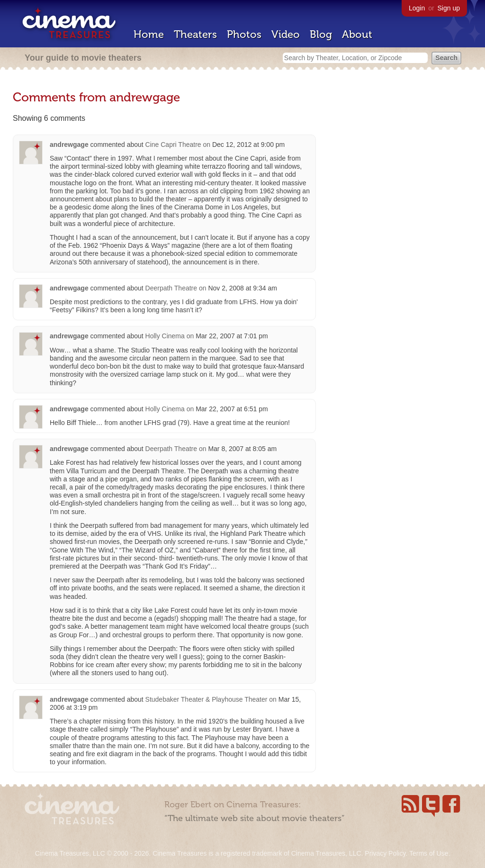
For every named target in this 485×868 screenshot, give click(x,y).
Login (417, 8)
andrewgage (69, 145)
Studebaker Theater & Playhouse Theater (207, 699)
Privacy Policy (385, 853)
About (357, 34)
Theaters (195, 34)
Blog (321, 34)
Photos (244, 34)
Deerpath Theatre (171, 288)
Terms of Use (429, 853)
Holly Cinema (165, 336)
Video (286, 34)
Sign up (449, 8)
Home (149, 34)
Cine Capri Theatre (173, 145)
